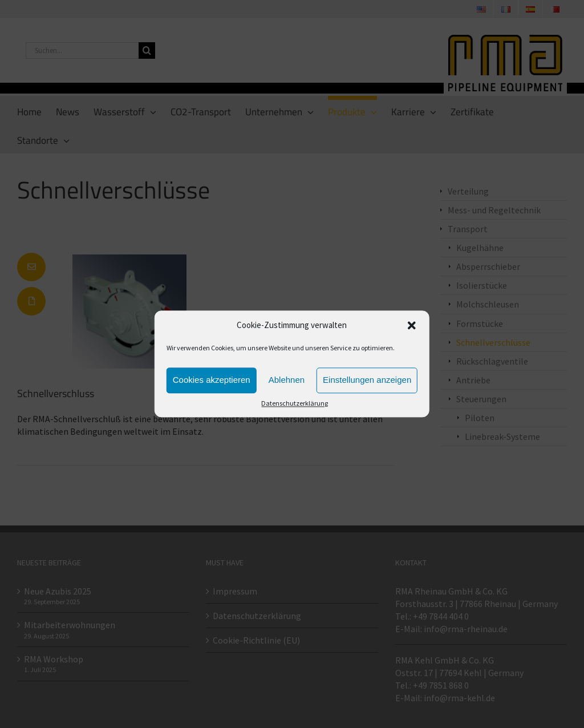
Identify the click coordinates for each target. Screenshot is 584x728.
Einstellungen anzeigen (367, 380)
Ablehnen (287, 380)
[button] (412, 326)
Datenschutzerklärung (295, 403)
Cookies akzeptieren (212, 380)
